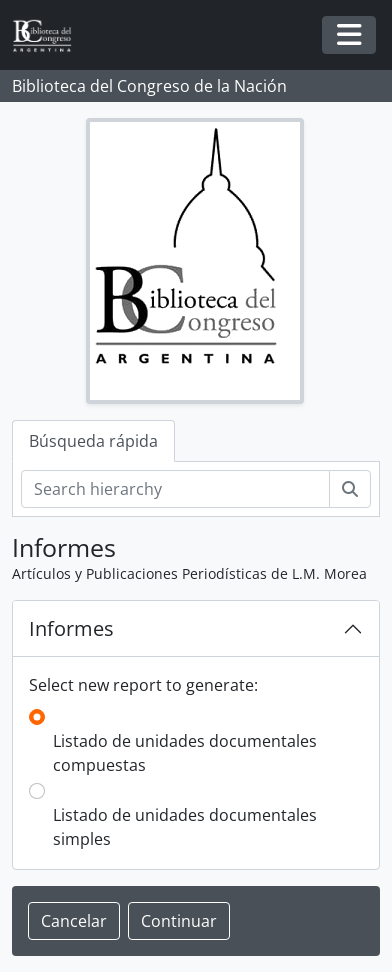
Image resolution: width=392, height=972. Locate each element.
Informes (71, 628)
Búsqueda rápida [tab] (93, 441)
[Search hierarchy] (175, 489)
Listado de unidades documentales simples (185, 827)
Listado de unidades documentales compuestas (185, 753)
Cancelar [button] (74, 921)
